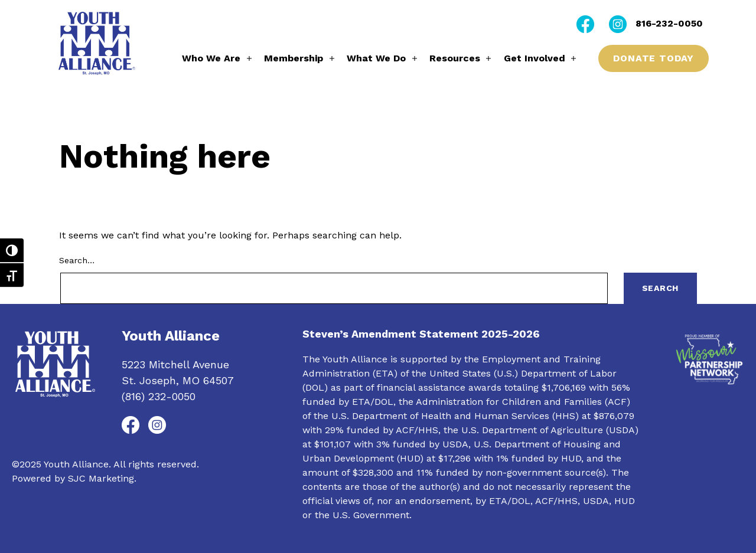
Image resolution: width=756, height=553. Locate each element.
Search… (77, 260)
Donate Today (654, 58)
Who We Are (211, 58)
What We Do (376, 58)
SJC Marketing (101, 478)
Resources (455, 58)
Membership (294, 58)
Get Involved (535, 58)
